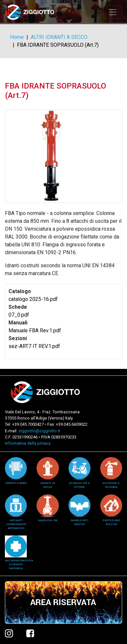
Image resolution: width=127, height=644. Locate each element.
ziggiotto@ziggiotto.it (39, 431)
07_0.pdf (19, 315)
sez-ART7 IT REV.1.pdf (34, 346)
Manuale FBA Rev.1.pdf (35, 330)
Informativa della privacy (28, 443)
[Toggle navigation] (113, 12)
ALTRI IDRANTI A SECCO (59, 37)
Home (17, 37)
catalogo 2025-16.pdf (33, 299)
